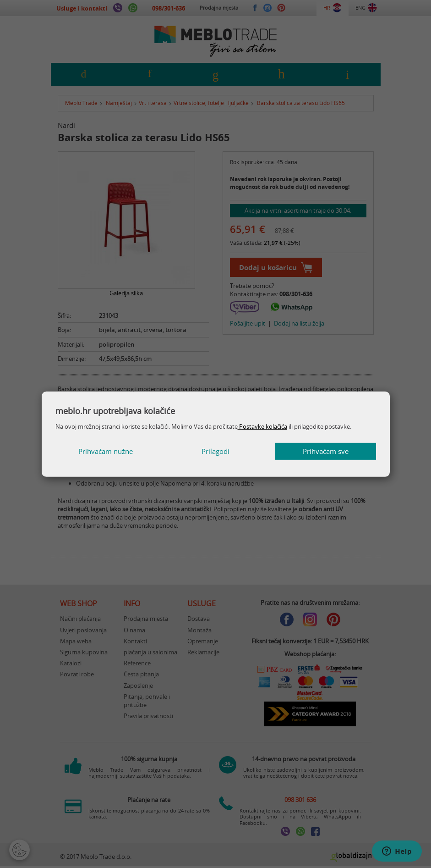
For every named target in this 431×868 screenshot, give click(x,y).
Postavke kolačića (262, 426)
